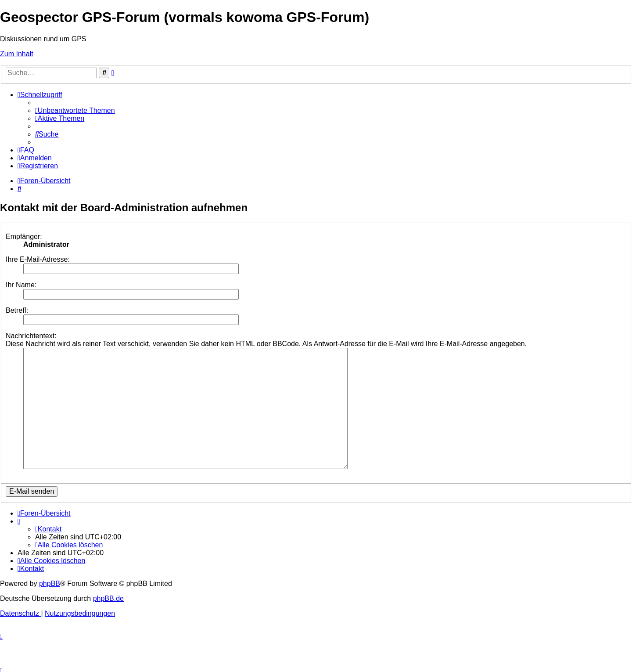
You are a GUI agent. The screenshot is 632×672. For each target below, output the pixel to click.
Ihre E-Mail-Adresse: (38, 259)
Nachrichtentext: (31, 336)
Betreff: (17, 310)
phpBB (50, 573)
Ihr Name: (21, 285)
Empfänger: (24, 237)
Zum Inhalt (17, 54)
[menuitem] (75, 110)
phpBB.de (108, 588)
